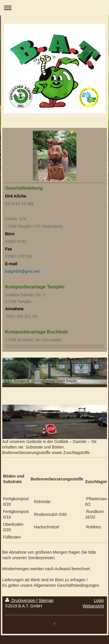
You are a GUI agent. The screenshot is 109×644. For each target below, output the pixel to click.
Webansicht (93, 606)
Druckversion (21, 600)
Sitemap (46, 600)
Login (99, 600)
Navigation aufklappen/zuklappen (54, 8)
